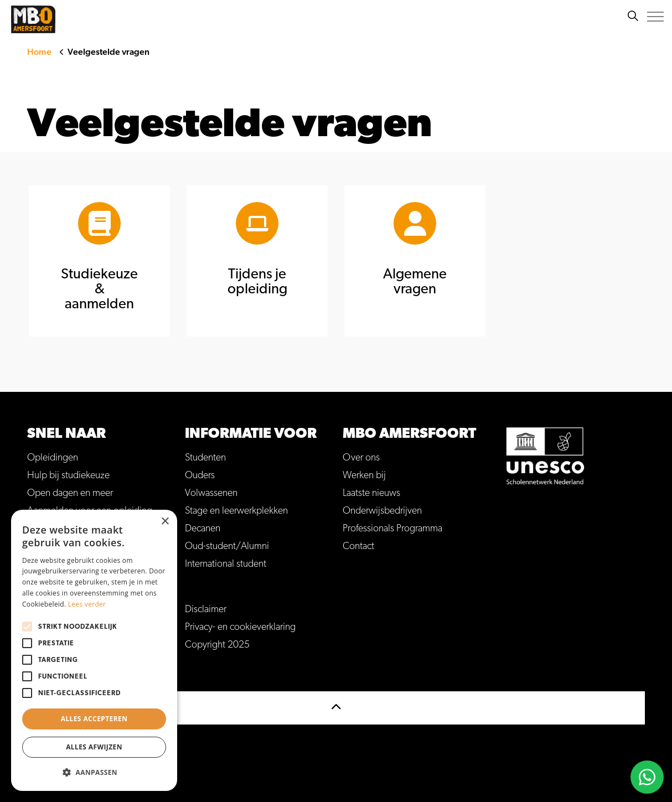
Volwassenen (211, 493)
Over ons (361, 458)
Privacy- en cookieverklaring (240, 627)
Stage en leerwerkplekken (236, 511)
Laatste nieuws (371, 493)
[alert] (94, 650)
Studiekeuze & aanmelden (99, 289)
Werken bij (364, 475)
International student (226, 564)
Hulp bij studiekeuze (68, 475)
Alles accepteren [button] (94, 719)
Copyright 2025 (217, 645)
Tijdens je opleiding (257, 281)
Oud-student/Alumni (227, 546)
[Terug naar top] (336, 708)
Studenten (205, 458)
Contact (358, 546)
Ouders (200, 475)
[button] (94, 772)
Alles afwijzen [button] (94, 747)
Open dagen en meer (70, 493)
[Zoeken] (633, 17)
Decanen (203, 529)
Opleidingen (53, 458)
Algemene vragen (415, 281)
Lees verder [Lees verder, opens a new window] (87, 604)
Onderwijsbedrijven (382, 511)
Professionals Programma (392, 529)
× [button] (165, 522)
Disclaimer (206, 609)
